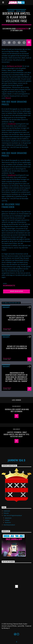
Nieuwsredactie (22, 29)
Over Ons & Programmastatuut (13, 515)
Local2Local (12, 124)
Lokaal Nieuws (21, 11)
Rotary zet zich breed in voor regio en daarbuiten (17, 347)
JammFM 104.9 (16, 461)
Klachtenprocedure (9, 525)
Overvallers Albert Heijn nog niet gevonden (17, 411)
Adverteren (8, 518)
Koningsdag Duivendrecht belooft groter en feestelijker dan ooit (17, 318)
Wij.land (8, 98)
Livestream (7, 511)
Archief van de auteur (16, 291)
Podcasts (6, 513)
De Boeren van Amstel (14, 66)
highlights (11, 11)
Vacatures (8, 522)
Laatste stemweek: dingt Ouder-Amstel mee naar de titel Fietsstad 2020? (16, 434)
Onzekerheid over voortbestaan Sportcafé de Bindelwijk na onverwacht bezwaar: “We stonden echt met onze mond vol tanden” (16, 377)
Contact (7, 520)
